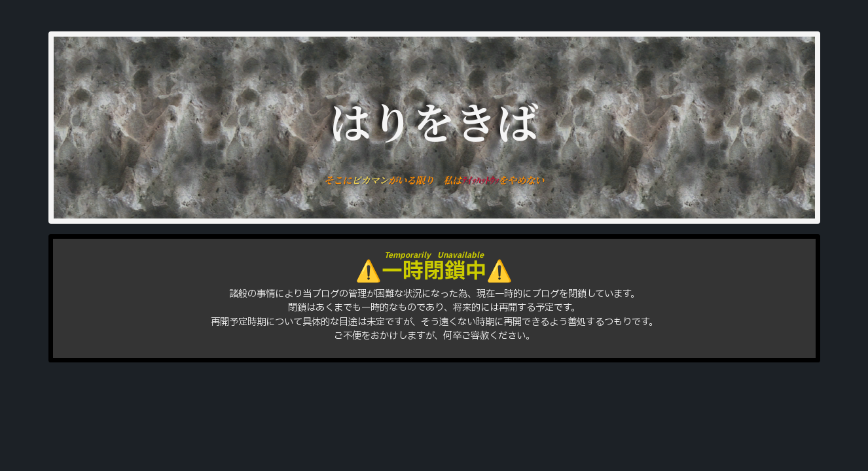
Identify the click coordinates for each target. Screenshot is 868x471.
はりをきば (434, 120)
